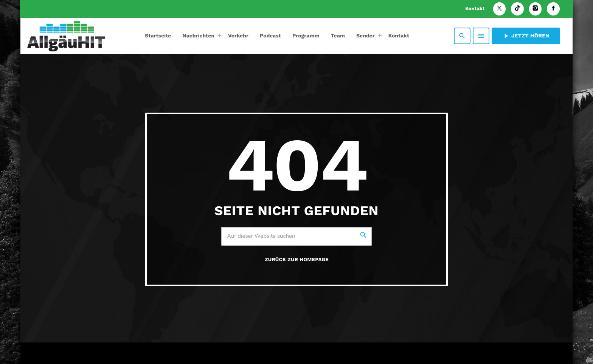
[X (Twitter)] (500, 9)
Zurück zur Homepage (297, 260)
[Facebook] (553, 9)
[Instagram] (536, 9)
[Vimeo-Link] (66, 36)
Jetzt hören (526, 36)
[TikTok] (517, 9)
